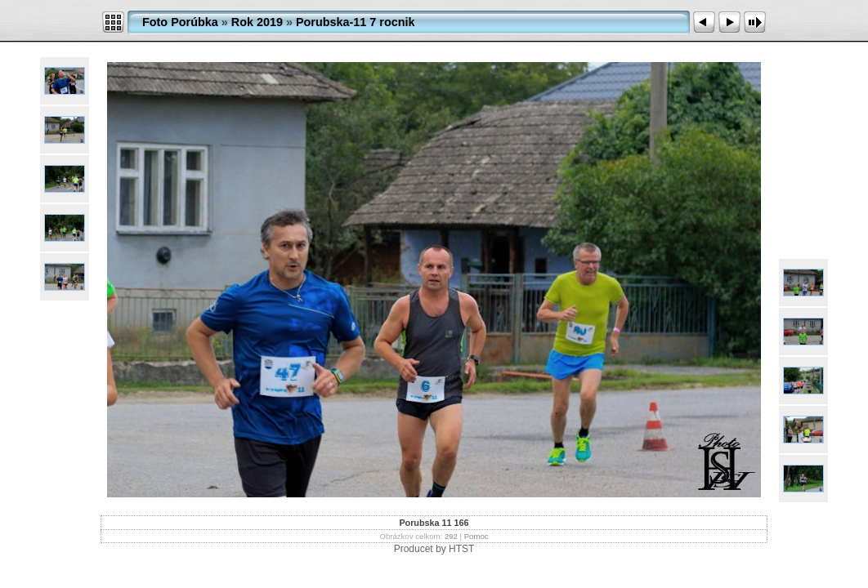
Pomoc (477, 536)
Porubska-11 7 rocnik (356, 22)
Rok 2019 (257, 22)
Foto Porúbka (180, 22)
